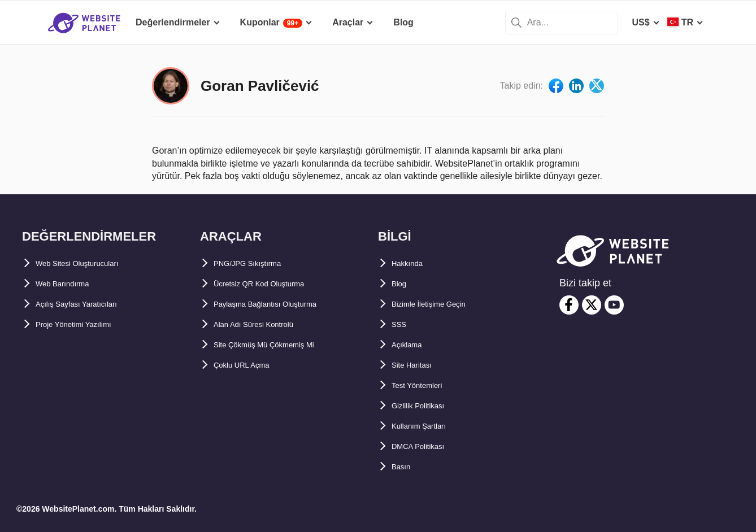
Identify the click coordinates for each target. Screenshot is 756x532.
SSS (401, 324)
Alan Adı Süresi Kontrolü (267, 324)
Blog (402, 284)
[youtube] (614, 305)
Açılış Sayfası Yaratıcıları (89, 304)
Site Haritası (418, 365)
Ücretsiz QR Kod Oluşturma (273, 284)
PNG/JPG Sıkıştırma (257, 263)
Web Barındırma (70, 284)
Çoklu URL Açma (250, 365)
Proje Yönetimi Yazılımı (85, 324)
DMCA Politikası (426, 446)
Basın (404, 467)
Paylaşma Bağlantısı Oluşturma (281, 304)
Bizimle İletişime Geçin (440, 304)
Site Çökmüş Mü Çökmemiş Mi (279, 345)
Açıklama (411, 345)
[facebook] (569, 305)
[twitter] (592, 305)
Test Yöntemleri (425, 385)
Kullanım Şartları (427, 426)
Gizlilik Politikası (427, 406)
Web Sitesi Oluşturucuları (90, 263)
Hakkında (412, 263)
